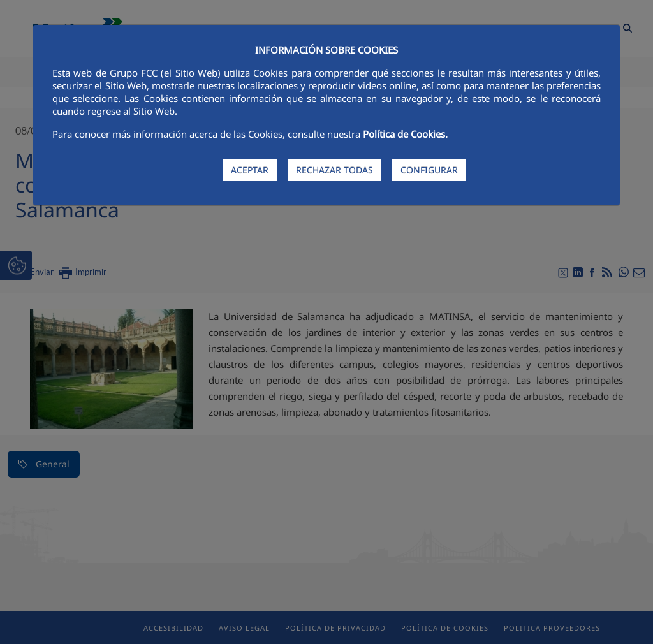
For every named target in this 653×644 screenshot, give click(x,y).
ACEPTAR (250, 170)
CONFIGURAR (429, 170)
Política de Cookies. (405, 134)
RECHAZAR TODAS (334, 170)
